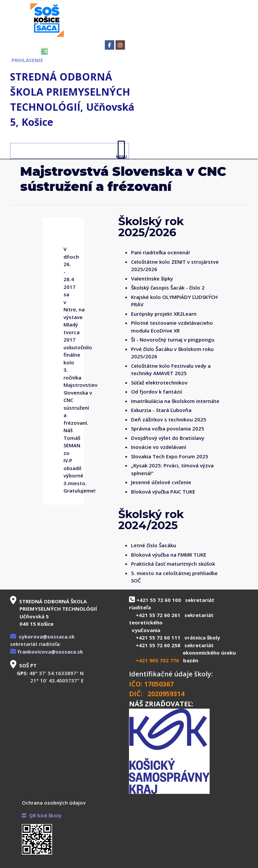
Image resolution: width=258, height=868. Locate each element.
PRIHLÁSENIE (27, 60)
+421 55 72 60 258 (158, 645)
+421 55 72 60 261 (158, 615)
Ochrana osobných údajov (54, 803)
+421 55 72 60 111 (158, 637)
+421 (142, 660)
